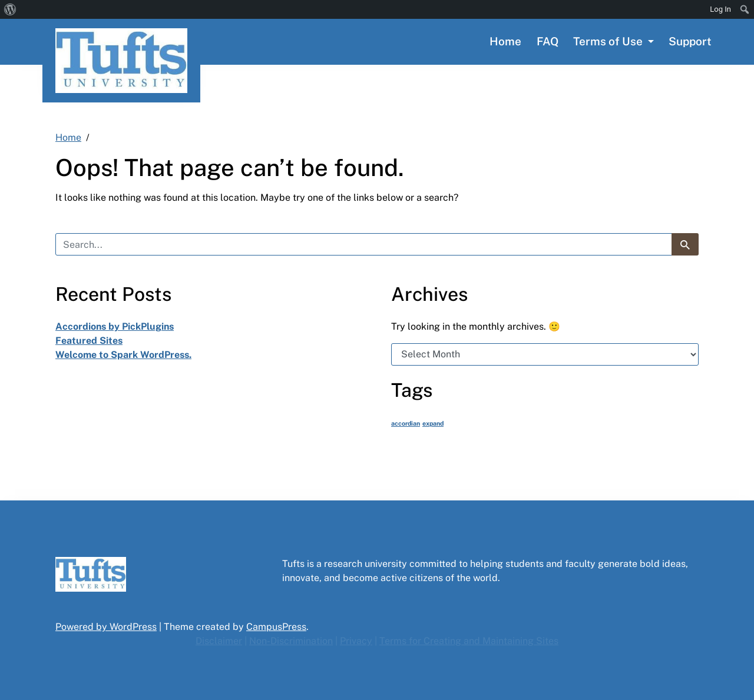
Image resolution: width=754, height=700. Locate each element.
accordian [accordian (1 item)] (406, 423)
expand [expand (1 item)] (433, 423)
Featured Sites (89, 341)
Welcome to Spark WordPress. (123, 355)
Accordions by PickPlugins (115, 326)
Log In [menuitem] (720, 9)
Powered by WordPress (106, 627)
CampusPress (276, 627)
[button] (614, 42)
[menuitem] (10, 9)
